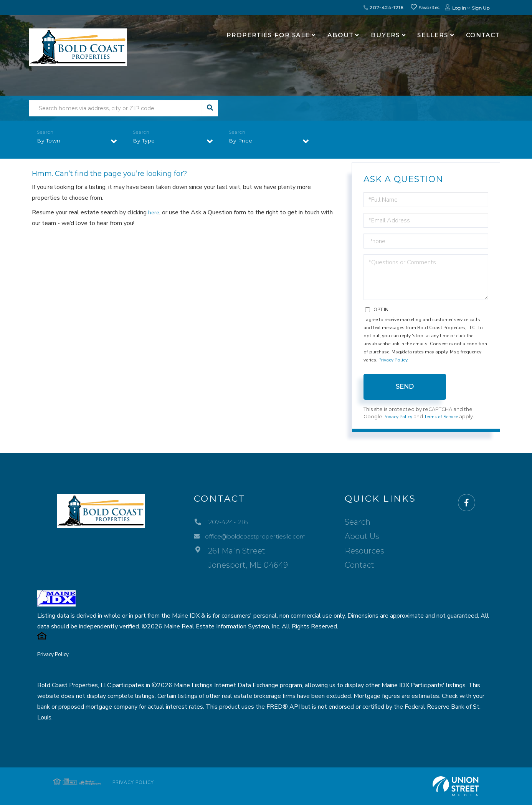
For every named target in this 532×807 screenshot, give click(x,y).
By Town (51, 143)
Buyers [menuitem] (385, 35)
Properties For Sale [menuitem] (268, 35)
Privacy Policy (393, 360)
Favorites (425, 7)
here (154, 212)
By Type (146, 143)
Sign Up (481, 8)
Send (405, 387)
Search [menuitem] (369, 522)
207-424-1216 (383, 7)
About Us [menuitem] (374, 537)
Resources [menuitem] (376, 551)
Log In (459, 8)
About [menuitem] (340, 35)
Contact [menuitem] (483, 35)
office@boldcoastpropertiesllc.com (254, 537)
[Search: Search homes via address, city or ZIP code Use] (115, 108)
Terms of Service (445, 417)
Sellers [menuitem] (433, 35)
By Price (242, 143)
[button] (210, 108)
